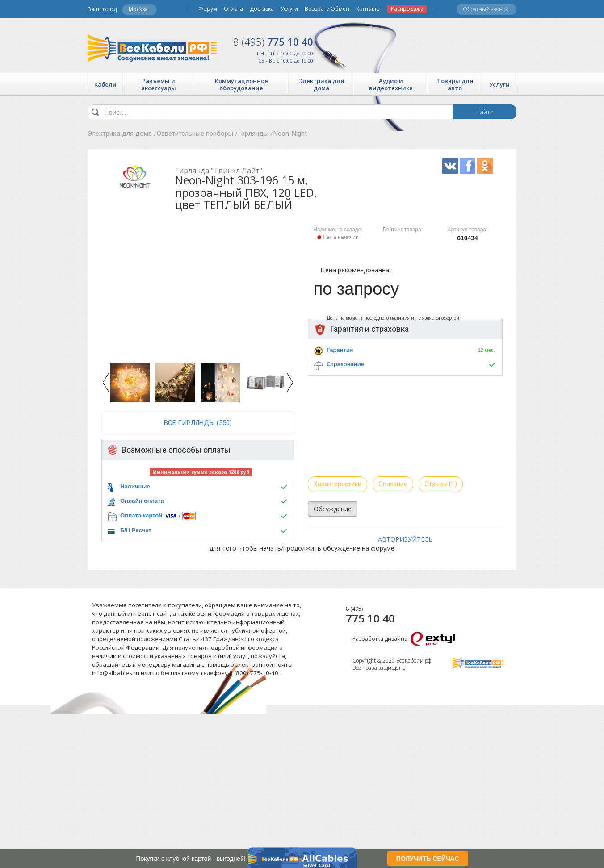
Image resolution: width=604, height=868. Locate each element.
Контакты (368, 9)
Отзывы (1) (441, 484)
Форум (208, 9)
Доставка (262, 9)
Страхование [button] (345, 364)
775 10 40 (273, 42)
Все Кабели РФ (152, 48)
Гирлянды (253, 134)
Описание (393, 484)
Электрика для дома (120, 134)
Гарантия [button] (340, 350)
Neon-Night (290, 134)
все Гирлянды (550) (198, 423)
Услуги (289, 9)
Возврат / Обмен (327, 9)
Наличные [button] (135, 486)
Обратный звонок (485, 9)
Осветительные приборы (195, 134)
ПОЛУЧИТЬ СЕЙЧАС (428, 859)
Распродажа (407, 9)
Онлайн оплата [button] (142, 501)
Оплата (233, 9)
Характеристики (338, 484)
